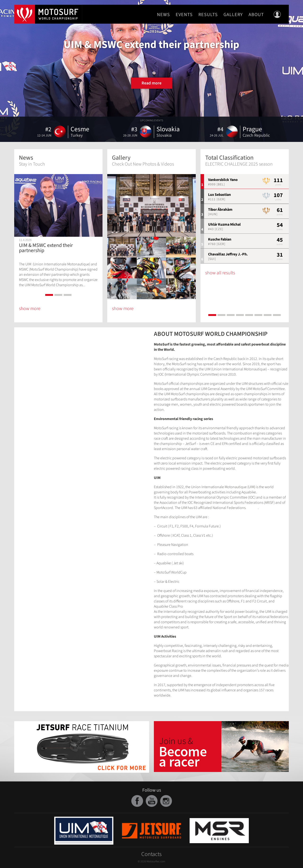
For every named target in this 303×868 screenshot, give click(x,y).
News (163, 15)
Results (208, 15)
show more (30, 309)
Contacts (151, 854)
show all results (220, 273)
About (256, 15)
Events (184, 15)
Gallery (233, 15)
